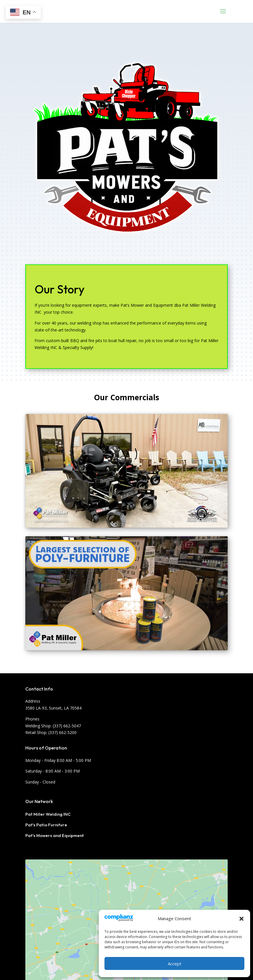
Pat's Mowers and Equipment (55, 835)
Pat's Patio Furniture (46, 825)
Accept (175, 964)
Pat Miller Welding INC (48, 814)
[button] (241, 919)
